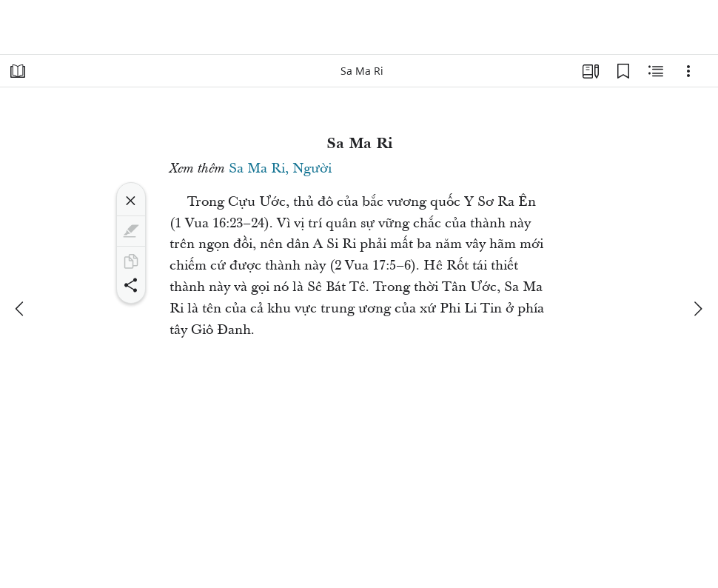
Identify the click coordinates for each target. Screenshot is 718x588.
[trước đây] (21, 309)
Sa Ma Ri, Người (280, 168)
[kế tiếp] (697, 309)
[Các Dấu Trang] (623, 71)
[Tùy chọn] (688, 71)
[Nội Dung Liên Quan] (656, 71)
